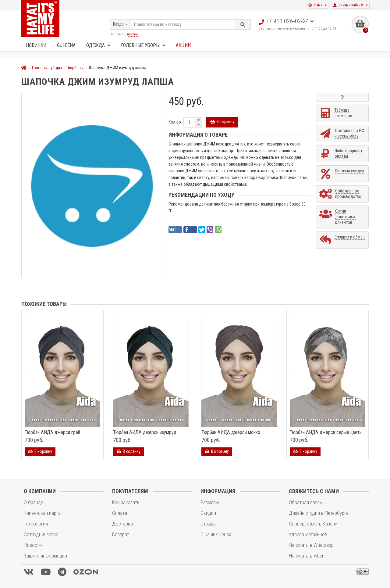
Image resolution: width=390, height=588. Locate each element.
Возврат (121, 534)
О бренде (34, 502)
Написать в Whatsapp (311, 545)
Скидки (208, 513)
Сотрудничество (41, 534)
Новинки (36, 45)
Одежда (98, 45)
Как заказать (126, 502)
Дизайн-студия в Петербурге (319, 513)
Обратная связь (305, 502)
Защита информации (45, 556)
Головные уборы (143, 45)
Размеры (210, 502)
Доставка (122, 524)
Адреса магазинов (308, 534)
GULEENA (66, 45)
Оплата (120, 513)
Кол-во (175, 122)
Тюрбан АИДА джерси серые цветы (326, 432)
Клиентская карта (42, 513)
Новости (33, 545)
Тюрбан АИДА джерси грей (52, 432)
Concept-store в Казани (313, 524)
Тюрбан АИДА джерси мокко (231, 432)
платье (132, 34)
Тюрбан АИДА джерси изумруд (145, 432)
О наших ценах (216, 534)
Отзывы (208, 524)
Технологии (36, 524)
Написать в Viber (306, 556)
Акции (183, 45)
